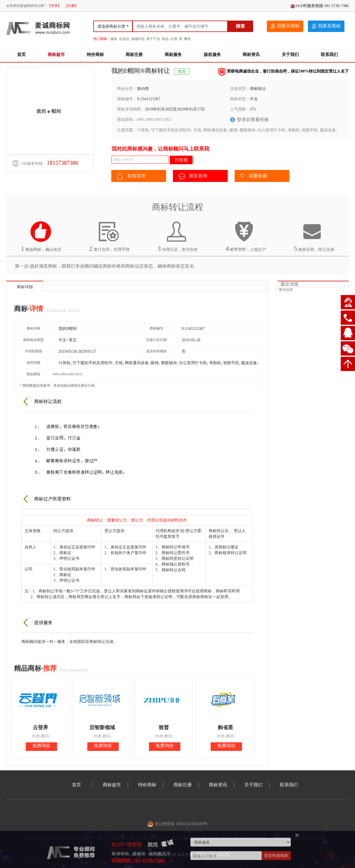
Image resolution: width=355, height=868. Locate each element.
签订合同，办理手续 (109, 236)
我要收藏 (254, 176)
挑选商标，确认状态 (41, 236)
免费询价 (41, 746)
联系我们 (329, 55)
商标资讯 (251, 55)
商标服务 (173, 55)
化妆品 (124, 39)
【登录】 (54, 6)
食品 (165, 39)
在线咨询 (131, 177)
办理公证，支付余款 (177, 236)
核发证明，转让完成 (314, 236)
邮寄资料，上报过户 (246, 236)
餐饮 (187, 39)
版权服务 (212, 55)
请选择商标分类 (111, 26)
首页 (21, 55)
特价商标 (95, 55)
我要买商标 (285, 26)
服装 (114, 39)
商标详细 (25, 287)
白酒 (174, 39)
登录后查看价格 (253, 120)
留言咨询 (193, 177)
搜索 (240, 26)
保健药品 (138, 39)
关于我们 (290, 55)
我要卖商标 (326, 26)
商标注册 (134, 55)
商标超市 (56, 55)
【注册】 (71, 6)
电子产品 (153, 39)
